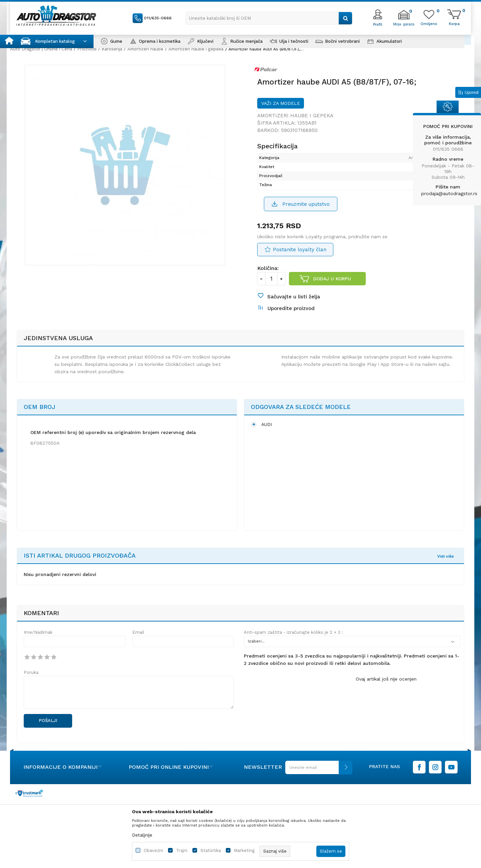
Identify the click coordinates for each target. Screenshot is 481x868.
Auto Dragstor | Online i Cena (41, 49)
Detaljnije (142, 835)
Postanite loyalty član (300, 254)
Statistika (211, 850)
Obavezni (153, 850)
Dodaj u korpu (333, 283)
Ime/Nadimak (38, 641)
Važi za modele (281, 107)
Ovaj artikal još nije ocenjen (386, 688)
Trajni (182, 850)
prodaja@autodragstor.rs (449, 193)
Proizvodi (87, 49)
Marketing (244, 850)
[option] (127, 169)
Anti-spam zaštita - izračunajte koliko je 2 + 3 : (293, 641)
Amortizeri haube (145, 49)
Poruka (31, 681)
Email (138, 641)
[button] (269, 18)
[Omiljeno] (429, 23)
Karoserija (112, 49)
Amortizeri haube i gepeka (196, 49)
